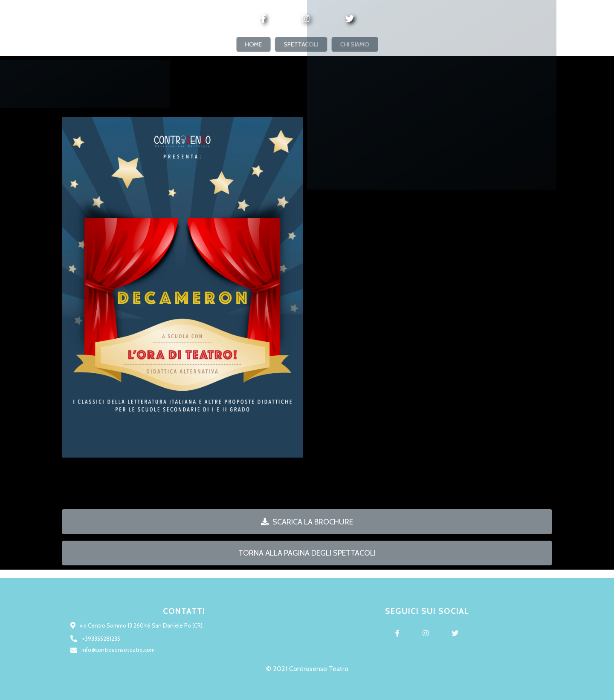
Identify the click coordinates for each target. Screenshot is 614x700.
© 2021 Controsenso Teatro (307, 669)
